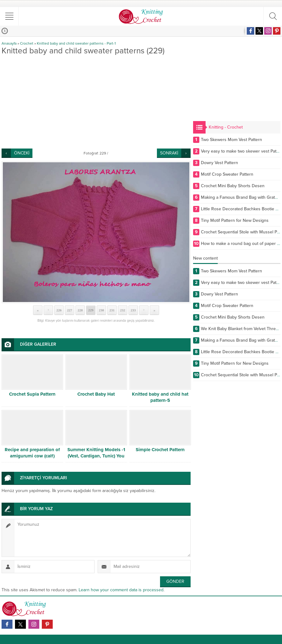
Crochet (27, 43)
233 (133, 310)
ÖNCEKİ (22, 153)
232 (123, 310)
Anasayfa (9, 43)
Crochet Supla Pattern (32, 394)
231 (112, 310)
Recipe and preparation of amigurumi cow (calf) (32, 453)
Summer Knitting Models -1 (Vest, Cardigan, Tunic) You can (96, 456)
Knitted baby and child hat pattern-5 (160, 397)
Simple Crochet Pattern (160, 450)
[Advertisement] (96, 102)
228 (80, 310)
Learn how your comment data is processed (121, 590)
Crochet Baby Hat (96, 394)
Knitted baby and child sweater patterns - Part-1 (76, 43)
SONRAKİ (169, 153)
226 (59, 310)
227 (70, 310)
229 (91, 310)
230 (102, 310)
